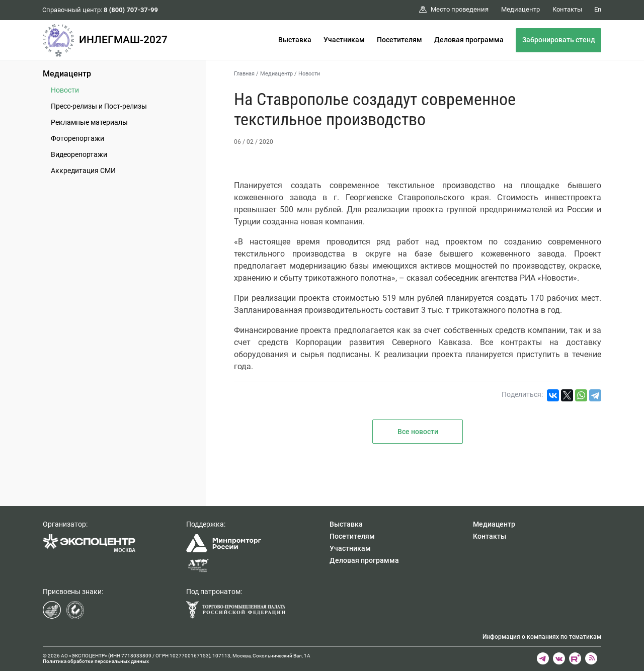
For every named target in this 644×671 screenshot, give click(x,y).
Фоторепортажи (77, 138)
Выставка (295, 40)
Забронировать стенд (559, 40)
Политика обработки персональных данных (96, 661)
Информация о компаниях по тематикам (542, 637)
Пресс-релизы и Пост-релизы (99, 106)
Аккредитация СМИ (83, 171)
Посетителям (399, 40)
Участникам (344, 40)
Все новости (418, 432)
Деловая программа (469, 40)
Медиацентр (67, 74)
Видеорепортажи (79, 154)
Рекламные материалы (89, 122)
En (598, 9)
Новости (65, 90)
